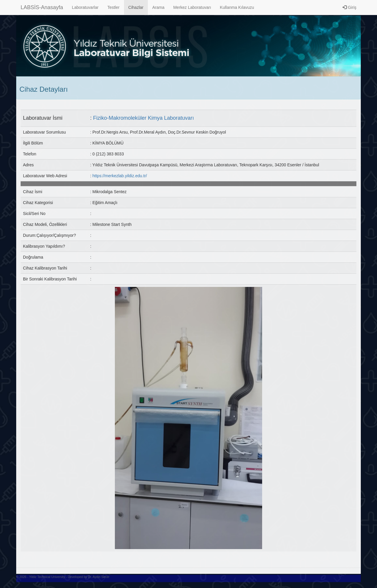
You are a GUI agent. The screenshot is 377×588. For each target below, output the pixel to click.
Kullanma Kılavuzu (237, 7)
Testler (113, 7)
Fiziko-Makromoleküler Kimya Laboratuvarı (143, 118)
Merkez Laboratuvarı (192, 7)
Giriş (349, 7)
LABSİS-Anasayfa (42, 7)
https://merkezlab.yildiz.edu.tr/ (120, 176)
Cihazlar (136, 7)
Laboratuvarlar (85, 7)
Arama (158, 7)
